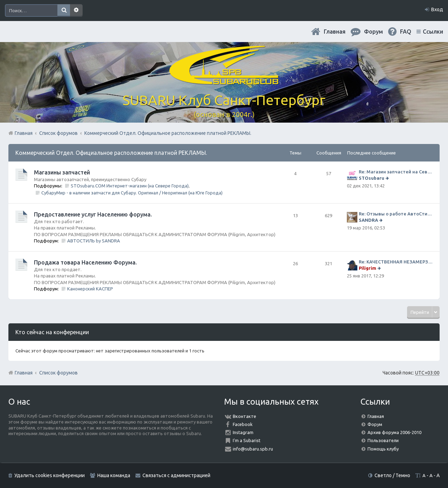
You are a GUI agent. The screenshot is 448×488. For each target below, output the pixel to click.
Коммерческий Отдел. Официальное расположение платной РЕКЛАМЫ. (111, 153)
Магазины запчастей (62, 172)
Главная (335, 32)
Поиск (64, 11)
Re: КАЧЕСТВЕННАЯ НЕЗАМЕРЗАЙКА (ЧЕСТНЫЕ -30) (396, 262)
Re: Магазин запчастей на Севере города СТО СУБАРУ (396, 172)
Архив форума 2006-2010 (394, 432)
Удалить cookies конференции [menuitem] (50, 475)
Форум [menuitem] (373, 32)
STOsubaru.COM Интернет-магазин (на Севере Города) (130, 186)
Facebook (243, 424)
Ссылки (433, 32)
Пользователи (383, 440)
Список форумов (58, 373)
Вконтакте (244, 416)
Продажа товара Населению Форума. (85, 262)
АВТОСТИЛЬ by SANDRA (94, 241)
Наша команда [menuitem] (114, 475)
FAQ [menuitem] (406, 32)
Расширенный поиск (76, 11)
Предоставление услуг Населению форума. (93, 214)
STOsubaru (372, 178)
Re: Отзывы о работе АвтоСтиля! (396, 214)
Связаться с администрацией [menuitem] (176, 475)
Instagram (243, 432)
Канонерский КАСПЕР (90, 289)
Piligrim (367, 268)
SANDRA (368, 220)
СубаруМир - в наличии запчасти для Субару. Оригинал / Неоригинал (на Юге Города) (132, 193)
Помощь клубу (383, 449)
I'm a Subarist (247, 440)
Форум (375, 424)
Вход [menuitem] (437, 9)
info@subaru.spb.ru (253, 449)
